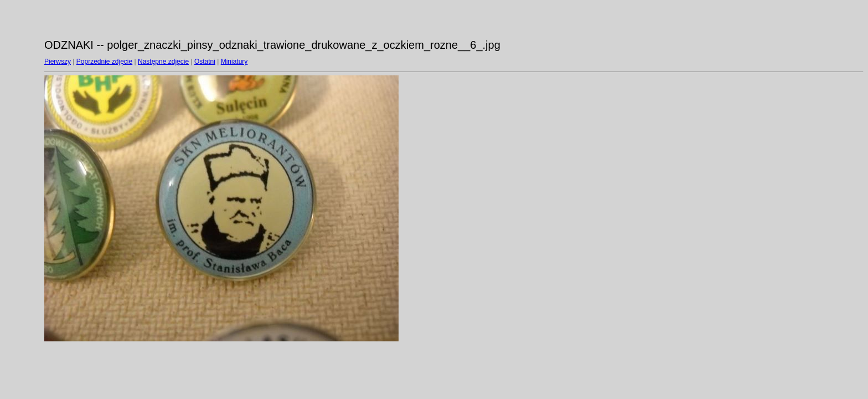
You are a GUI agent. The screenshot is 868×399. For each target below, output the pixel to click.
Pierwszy (58, 62)
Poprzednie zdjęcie (104, 62)
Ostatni (205, 62)
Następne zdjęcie (163, 62)
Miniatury (234, 62)
